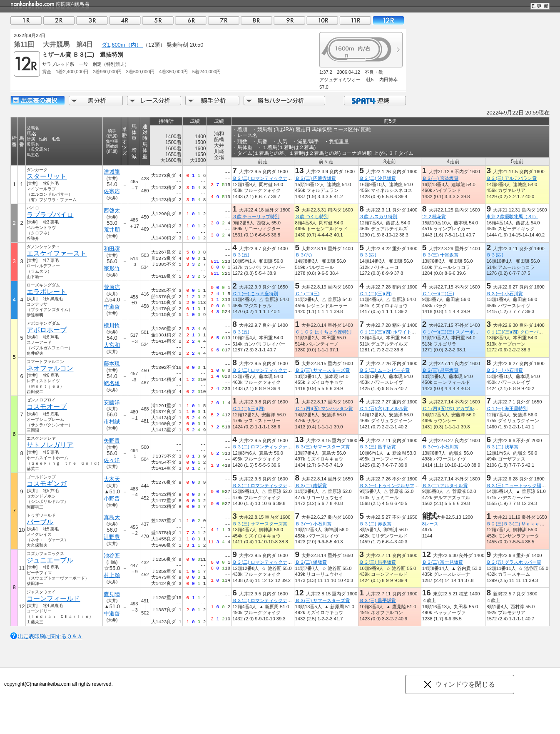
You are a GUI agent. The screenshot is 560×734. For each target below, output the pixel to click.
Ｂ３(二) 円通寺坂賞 (316, 178)
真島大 (112, 517)
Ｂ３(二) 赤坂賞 (375, 524)
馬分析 (96, 101)
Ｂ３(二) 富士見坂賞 (443, 562)
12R (388, 20)
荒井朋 (112, 230)
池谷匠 (112, 556)
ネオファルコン (50, 368)
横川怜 (112, 325)
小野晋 (112, 499)
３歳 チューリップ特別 (256, 216)
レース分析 (154, 101)
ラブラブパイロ (50, 215)
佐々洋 (112, 460)
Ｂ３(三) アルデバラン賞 (511, 178)
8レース (430, 524)
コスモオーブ (47, 407)
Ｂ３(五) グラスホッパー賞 (514, 562)
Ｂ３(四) (368, 255)
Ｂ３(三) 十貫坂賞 (441, 255)
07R (224, 20)
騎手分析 (212, 101)
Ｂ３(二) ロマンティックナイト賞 (267, 178)
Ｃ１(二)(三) (307, 294)
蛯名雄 (112, 383)
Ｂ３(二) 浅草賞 (502, 447)
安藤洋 (112, 402)
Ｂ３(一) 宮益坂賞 (441, 178)
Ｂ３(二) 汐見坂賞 (378, 178)
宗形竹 (112, 268)
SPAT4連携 (375, 101)
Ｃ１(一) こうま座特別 (255, 294)
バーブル (40, 522)
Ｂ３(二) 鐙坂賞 (311, 485)
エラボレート (47, 292)
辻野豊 (112, 537)
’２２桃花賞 (434, 216)
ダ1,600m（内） (122, 45)
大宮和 (112, 345)
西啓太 (112, 210)
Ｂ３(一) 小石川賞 (505, 294)
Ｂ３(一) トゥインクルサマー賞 (391, 485)
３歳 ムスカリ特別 (378, 216)
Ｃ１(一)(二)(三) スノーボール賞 (455, 332)
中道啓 (112, 307)
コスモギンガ (47, 484)
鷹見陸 (112, 594)
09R (289, 20)
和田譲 (112, 249)
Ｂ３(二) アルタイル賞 (445, 485)
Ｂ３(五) (241, 255)
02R (59, 20)
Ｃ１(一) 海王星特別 (507, 408)
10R (322, 20)
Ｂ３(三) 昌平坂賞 (441, 370)
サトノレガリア (50, 445)
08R (256, 20)
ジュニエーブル (50, 560)
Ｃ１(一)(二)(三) (438, 294)
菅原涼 (112, 287)
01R (26, 20)
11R (355, 20)
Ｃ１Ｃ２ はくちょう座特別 (323, 332)
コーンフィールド (53, 598)
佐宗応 (112, 191)
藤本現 (112, 364)
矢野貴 (112, 441)
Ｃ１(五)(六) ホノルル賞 (384, 408)
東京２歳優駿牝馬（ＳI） (512, 216)
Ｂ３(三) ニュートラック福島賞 (518, 485)
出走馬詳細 (37, 101)
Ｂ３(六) (304, 255)
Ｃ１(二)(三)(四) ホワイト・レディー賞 (399, 332)
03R (92, 20)
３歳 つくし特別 (312, 216)
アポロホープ (47, 330)
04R (125, 20)
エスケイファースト (57, 253)
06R (191, 20)
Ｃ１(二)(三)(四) (375, 294)
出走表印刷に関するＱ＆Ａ (50, 636)
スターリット (47, 176)
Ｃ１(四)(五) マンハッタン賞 (324, 408)
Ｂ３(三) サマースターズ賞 (323, 370)
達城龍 (112, 172)
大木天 (112, 479)
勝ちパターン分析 (284, 101)
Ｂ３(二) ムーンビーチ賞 (385, 370)
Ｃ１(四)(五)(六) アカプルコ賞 (453, 408)
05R (158, 20)
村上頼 (112, 575)
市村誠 (112, 422)
